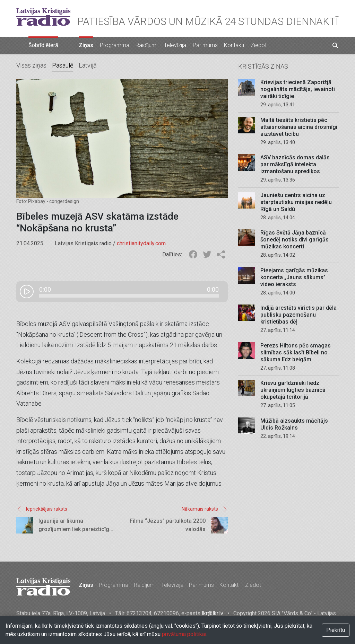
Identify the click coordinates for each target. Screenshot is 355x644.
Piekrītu (336, 630)
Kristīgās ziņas (263, 66)
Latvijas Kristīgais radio (43, 17)
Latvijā (88, 65)
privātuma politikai (184, 634)
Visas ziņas (31, 65)
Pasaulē (63, 65)
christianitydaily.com (141, 243)
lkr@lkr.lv (213, 613)
